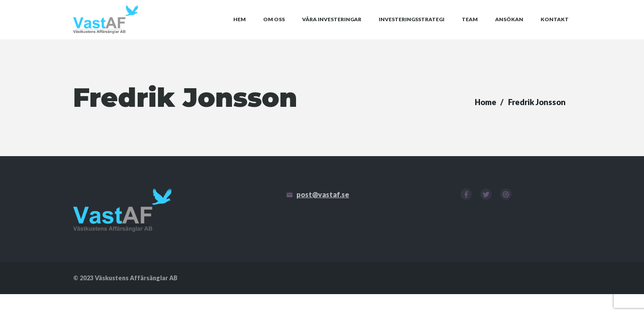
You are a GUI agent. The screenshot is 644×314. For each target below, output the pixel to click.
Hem (240, 30)
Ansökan (509, 30)
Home (486, 122)
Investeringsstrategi (412, 30)
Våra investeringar (332, 30)
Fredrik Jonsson (537, 122)
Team (470, 30)
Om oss (274, 30)
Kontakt (555, 30)
